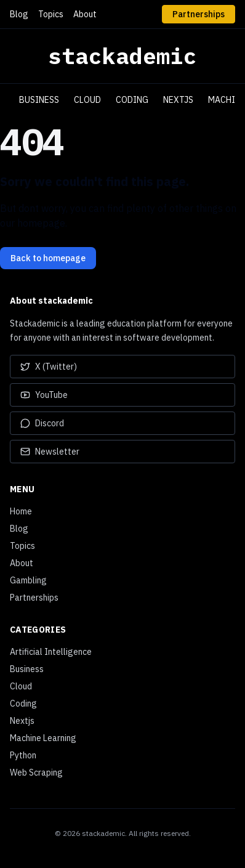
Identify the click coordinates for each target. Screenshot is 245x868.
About (85, 14)
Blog (19, 14)
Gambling (28, 580)
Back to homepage (48, 258)
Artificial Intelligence (51, 652)
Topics (51, 14)
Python (23, 755)
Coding (132, 100)
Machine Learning (43, 738)
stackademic (122, 56)
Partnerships (199, 14)
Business (39, 100)
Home (21, 511)
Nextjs (178, 100)
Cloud (87, 100)
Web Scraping (36, 773)
